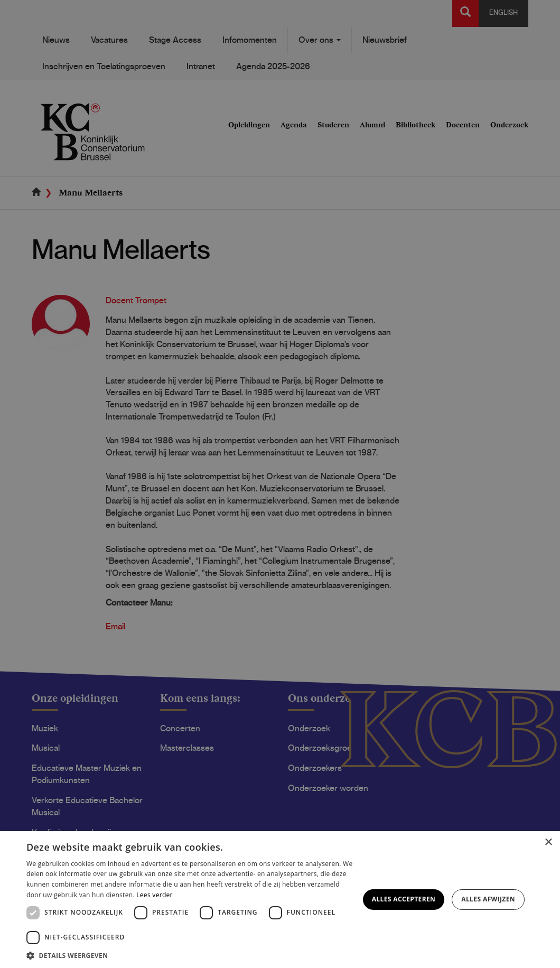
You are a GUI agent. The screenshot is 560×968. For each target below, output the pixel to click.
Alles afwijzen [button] (488, 899)
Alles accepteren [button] (404, 899)
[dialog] (280, 484)
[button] (190, 955)
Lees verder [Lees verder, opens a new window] (155, 895)
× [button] (548, 843)
